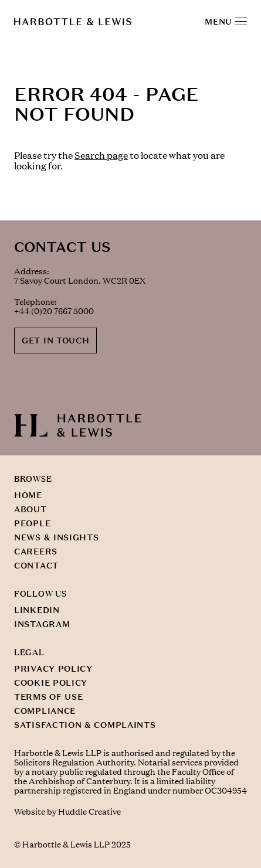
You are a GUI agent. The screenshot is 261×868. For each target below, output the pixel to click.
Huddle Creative (89, 812)
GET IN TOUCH (55, 341)
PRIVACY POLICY (53, 669)
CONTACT (36, 566)
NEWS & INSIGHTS (57, 537)
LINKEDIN (37, 610)
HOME (28, 495)
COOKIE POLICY (51, 683)
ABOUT (30, 509)
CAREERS (36, 552)
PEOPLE (32, 523)
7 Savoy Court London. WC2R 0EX (80, 281)
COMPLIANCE (45, 711)
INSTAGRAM (42, 624)
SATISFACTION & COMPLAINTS (85, 725)
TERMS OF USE (48, 697)
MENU (226, 22)
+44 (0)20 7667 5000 (54, 311)
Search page (101, 155)
